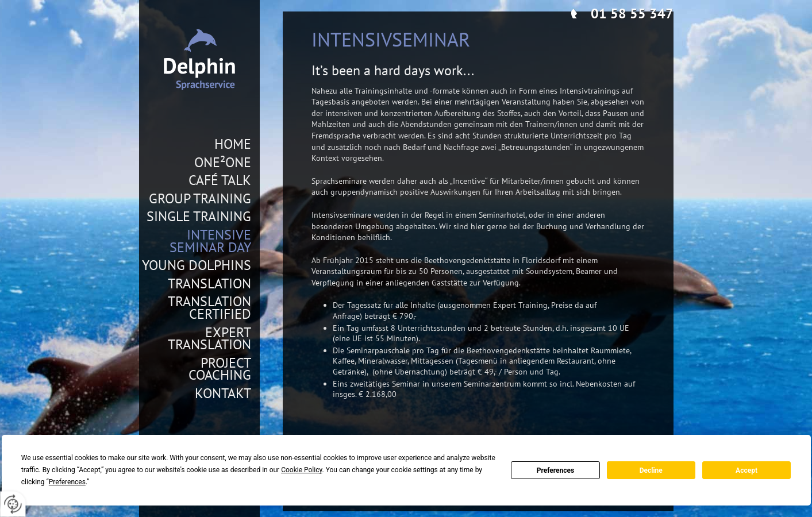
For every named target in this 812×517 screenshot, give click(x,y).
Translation (209, 284)
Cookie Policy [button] (301, 470)
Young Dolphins (197, 265)
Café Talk (220, 180)
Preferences (556, 470)
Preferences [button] (67, 482)
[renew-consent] (13, 504)
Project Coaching (220, 369)
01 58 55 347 (632, 13)
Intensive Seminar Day (210, 241)
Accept (746, 470)
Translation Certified (209, 308)
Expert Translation (209, 339)
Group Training (200, 199)
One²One (223, 163)
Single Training (199, 217)
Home (233, 144)
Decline (651, 470)
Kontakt (223, 393)
